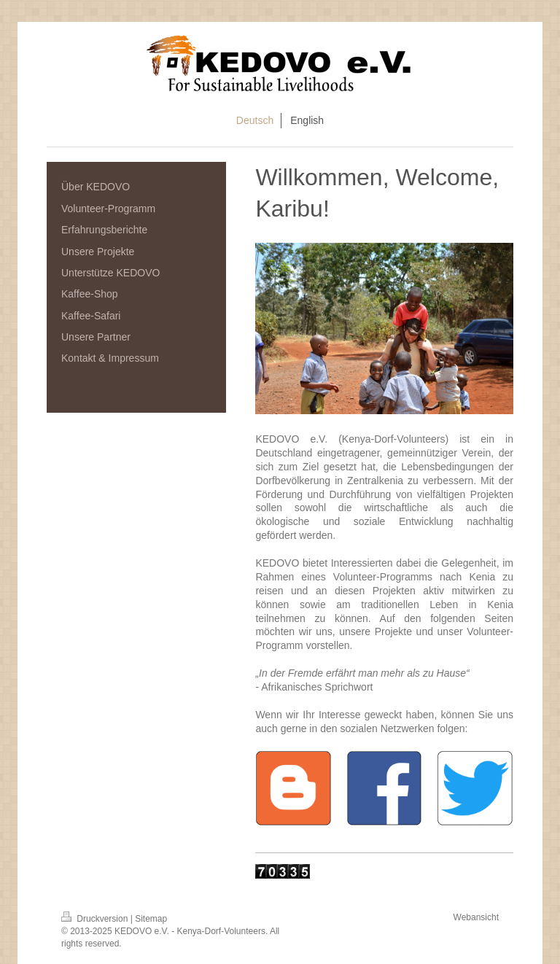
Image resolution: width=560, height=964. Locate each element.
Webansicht (476, 917)
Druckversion (96, 919)
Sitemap (151, 919)
